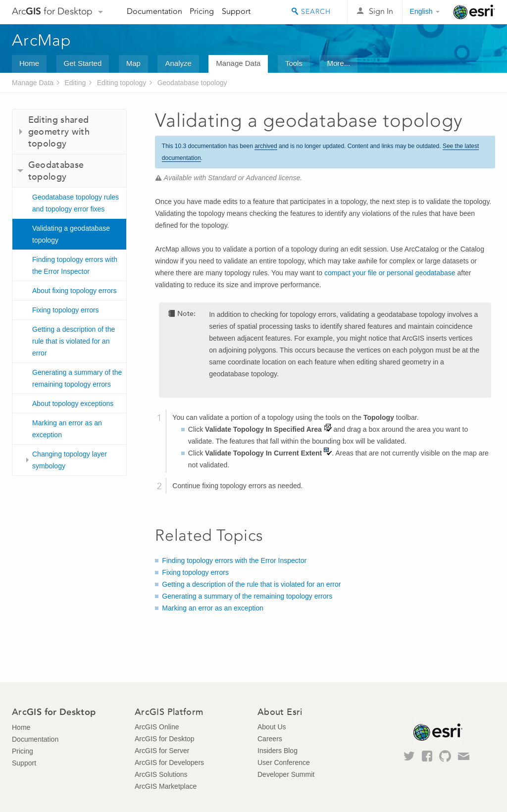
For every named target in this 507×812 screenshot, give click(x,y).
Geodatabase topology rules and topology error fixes (76, 203)
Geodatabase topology (192, 83)
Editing (75, 83)
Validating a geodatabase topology (71, 234)
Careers (270, 739)
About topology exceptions (73, 404)
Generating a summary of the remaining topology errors (77, 378)
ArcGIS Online (157, 727)
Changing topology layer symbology (70, 460)
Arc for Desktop (52, 11)
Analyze (178, 63)
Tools (294, 63)
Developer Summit (286, 774)
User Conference (284, 762)
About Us (272, 727)
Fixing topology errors (66, 310)
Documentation (154, 11)
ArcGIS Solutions (161, 774)
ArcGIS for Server (162, 751)
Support (236, 11)
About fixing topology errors (74, 291)
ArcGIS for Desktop (165, 739)
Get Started (83, 63)
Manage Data (238, 63)
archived (266, 146)
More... (338, 63)
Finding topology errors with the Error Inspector (75, 265)
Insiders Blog (278, 751)
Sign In (381, 11)
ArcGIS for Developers (169, 762)
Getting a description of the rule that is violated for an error (74, 341)
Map (133, 63)
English (421, 11)
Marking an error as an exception (67, 429)
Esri (474, 12)
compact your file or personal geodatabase (390, 273)
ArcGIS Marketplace (166, 786)
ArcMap (42, 40)
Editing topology (122, 83)
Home (29, 63)
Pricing (202, 11)
